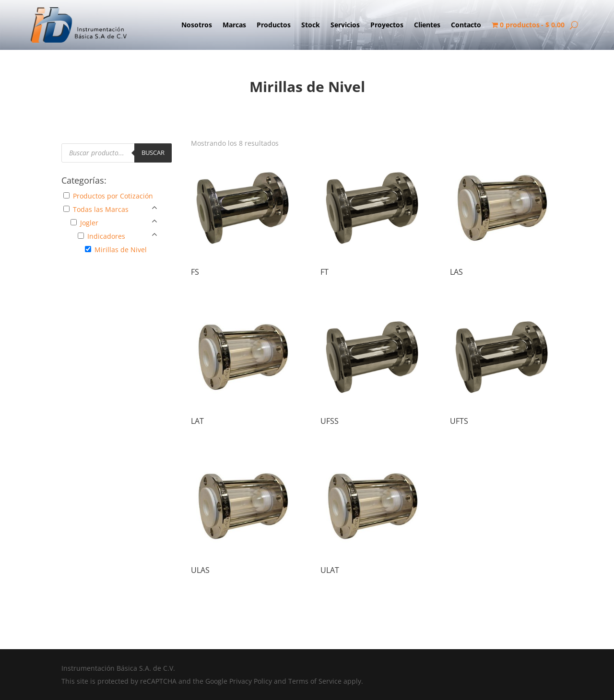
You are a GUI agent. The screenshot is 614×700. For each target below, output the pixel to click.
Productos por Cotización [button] (113, 196)
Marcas (234, 25)
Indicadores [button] (106, 236)
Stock (311, 25)
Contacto (466, 25)
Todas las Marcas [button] (101, 209)
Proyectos (387, 25)
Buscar (153, 152)
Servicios (345, 25)
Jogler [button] (89, 223)
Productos (274, 25)
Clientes (427, 25)
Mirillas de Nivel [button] (121, 250)
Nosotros (197, 25)
